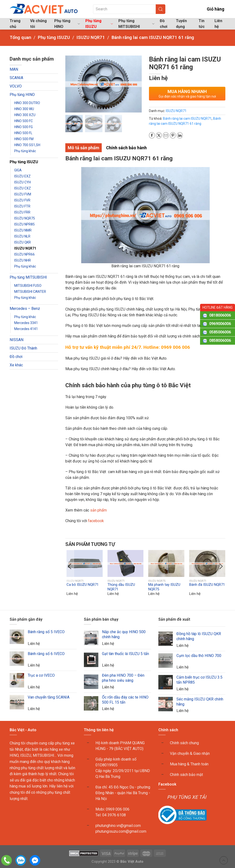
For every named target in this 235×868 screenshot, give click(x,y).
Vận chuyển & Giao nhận (190, 753)
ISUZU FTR (22, 206)
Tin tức (202, 24)
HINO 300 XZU (25, 115)
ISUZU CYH (23, 182)
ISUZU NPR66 (24, 254)
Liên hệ (218, 24)
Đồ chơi (164, 24)
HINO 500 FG (23, 127)
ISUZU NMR (23, 230)
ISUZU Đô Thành (23, 348)
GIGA (18, 170)
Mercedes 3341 (26, 323)
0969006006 (220, 324)
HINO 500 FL (23, 133)
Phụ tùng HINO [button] (67, 24)
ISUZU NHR (23, 260)
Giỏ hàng (212, 9)
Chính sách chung (184, 743)
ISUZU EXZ (22, 176)
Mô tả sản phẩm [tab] (84, 148)
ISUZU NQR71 (25, 248)
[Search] (129, 9)
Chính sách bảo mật (186, 775)
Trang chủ (15, 24)
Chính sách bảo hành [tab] (126, 148)
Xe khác (16, 365)
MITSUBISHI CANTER (30, 292)
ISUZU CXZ (23, 188)
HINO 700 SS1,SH (27, 145)
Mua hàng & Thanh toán (189, 764)
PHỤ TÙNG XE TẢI (187, 797)
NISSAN (17, 340)
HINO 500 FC (23, 121)
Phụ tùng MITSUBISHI (28, 277)
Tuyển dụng (181, 24)
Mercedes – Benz (25, 309)
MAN (14, 69)
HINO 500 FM (24, 139)
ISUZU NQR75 (25, 218)
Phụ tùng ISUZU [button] (99, 24)
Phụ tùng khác (25, 151)
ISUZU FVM (23, 194)
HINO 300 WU (24, 109)
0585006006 (220, 332)
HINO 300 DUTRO (27, 103)
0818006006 (220, 315)
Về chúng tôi (38, 24)
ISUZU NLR (22, 236)
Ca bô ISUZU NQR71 (83, 585)
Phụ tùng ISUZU (24, 162)
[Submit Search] (161, 9)
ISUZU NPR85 (24, 224)
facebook (95, 521)
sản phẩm (98, 510)
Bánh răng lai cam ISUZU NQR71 (187, 119)
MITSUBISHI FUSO (28, 286)
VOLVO (16, 86)
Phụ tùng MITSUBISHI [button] (136, 24)
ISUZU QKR (23, 242)
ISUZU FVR (22, 200)
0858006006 (220, 340)
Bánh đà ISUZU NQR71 (207, 585)
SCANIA (16, 78)
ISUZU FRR (22, 212)
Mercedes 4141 (26, 329)
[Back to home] (44, 9)
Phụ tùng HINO (22, 95)
